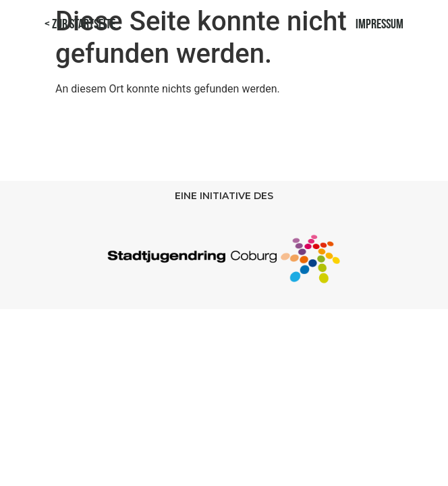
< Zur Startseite (80, 25)
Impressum (380, 25)
